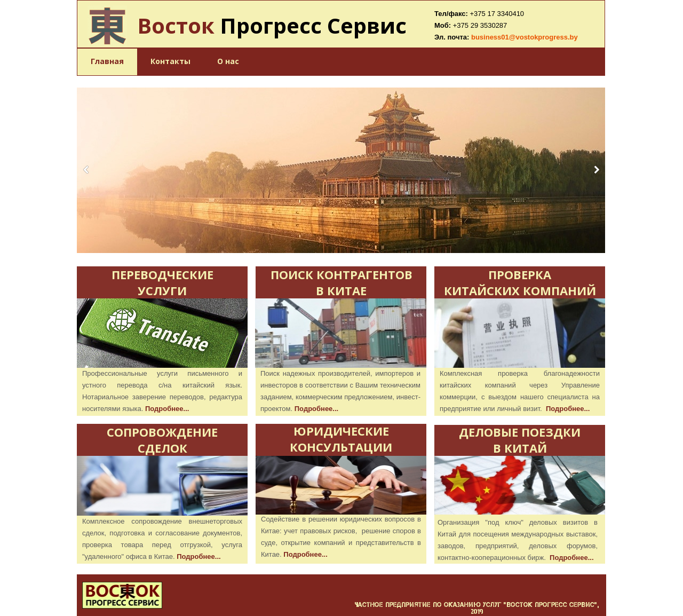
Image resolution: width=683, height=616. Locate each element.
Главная (107, 61)
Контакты (170, 61)
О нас (228, 61)
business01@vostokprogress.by (525, 37)
